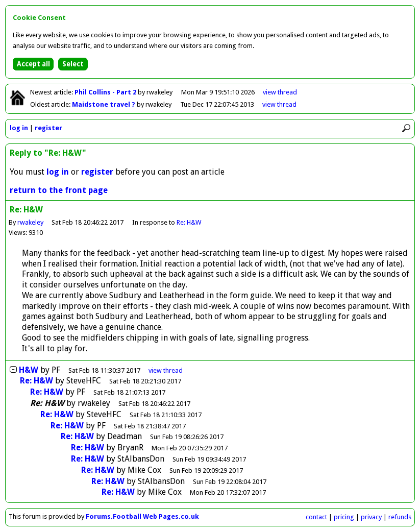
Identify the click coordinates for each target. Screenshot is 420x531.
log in (19, 128)
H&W (29, 370)
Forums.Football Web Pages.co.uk (142, 516)
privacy (371, 517)
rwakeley (30, 222)
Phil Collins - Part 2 (106, 92)
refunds (400, 517)
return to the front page (59, 190)
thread (166, 370)
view (280, 92)
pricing (344, 517)
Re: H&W (189, 222)
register (48, 128)
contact (316, 517)
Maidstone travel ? (104, 104)
